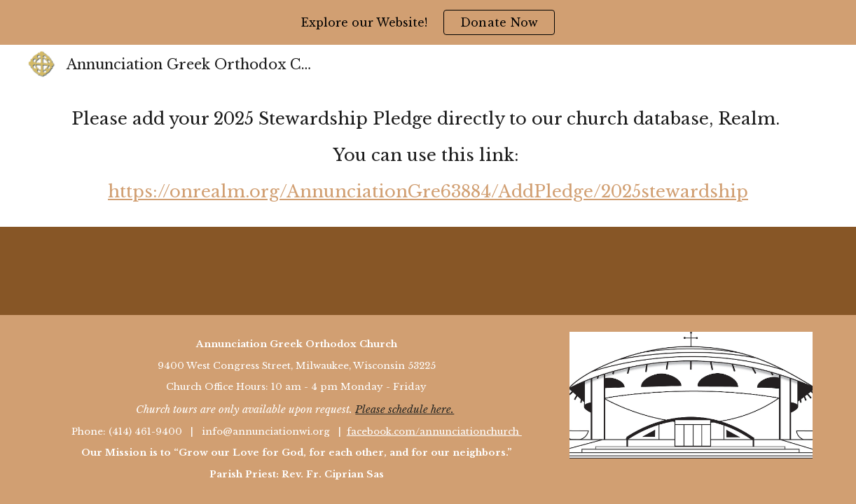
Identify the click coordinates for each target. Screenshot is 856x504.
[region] (428, 22)
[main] (428, 155)
